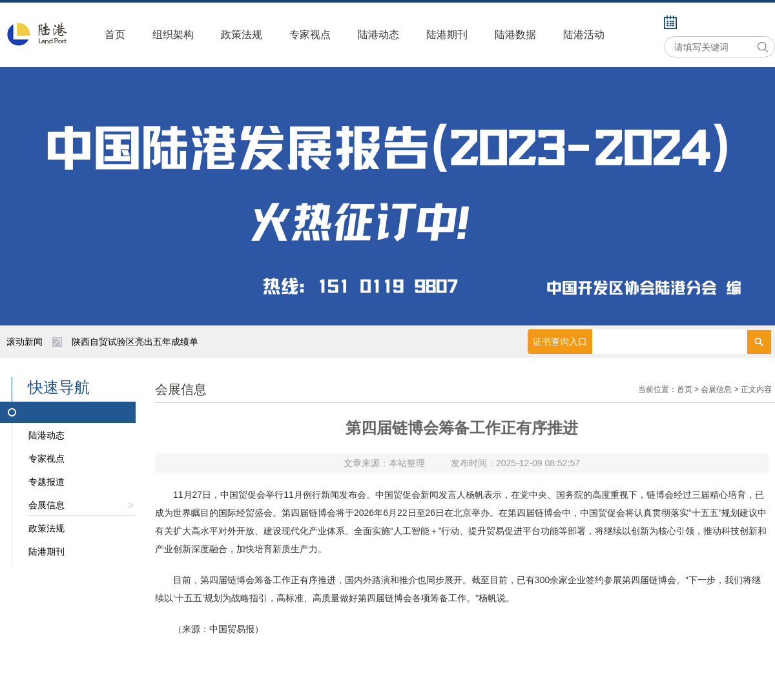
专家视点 (310, 35)
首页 (115, 35)
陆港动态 (378, 35)
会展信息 (82, 508)
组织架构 (173, 35)
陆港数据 (515, 35)
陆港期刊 (447, 35)
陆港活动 (584, 35)
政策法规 (242, 35)
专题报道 (46, 482)
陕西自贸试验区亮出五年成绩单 (135, 342)
